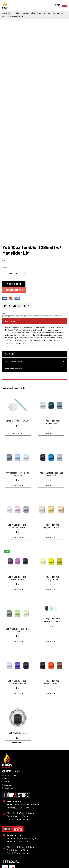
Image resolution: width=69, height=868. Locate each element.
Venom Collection (18, 310)
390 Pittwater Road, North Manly (23, 798)
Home (5, 13)
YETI (11, 13)
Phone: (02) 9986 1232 (18, 835)
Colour (5, 261)
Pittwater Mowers (9, 769)
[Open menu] (64, 5)
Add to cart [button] (51, 427)
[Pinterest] (29, 299)
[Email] (15, 299)
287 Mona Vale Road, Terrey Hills (23, 832)
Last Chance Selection (27, 309)
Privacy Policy (8, 782)
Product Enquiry (14, 283)
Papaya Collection (38, 309)
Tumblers (42, 13)
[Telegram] (24, 299)
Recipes (5, 772)
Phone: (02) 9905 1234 (18, 801)
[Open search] (53, 5)
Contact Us (7, 778)
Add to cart (14, 277)
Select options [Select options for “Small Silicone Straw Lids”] (18, 427)
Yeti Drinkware (21, 13)
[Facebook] (10, 299)
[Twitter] (5, 299)
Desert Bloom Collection (15, 309)
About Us (6, 775)
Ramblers (32, 13)
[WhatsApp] (19, 299)
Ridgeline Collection (54, 309)
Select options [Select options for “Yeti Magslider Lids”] (18, 736)
